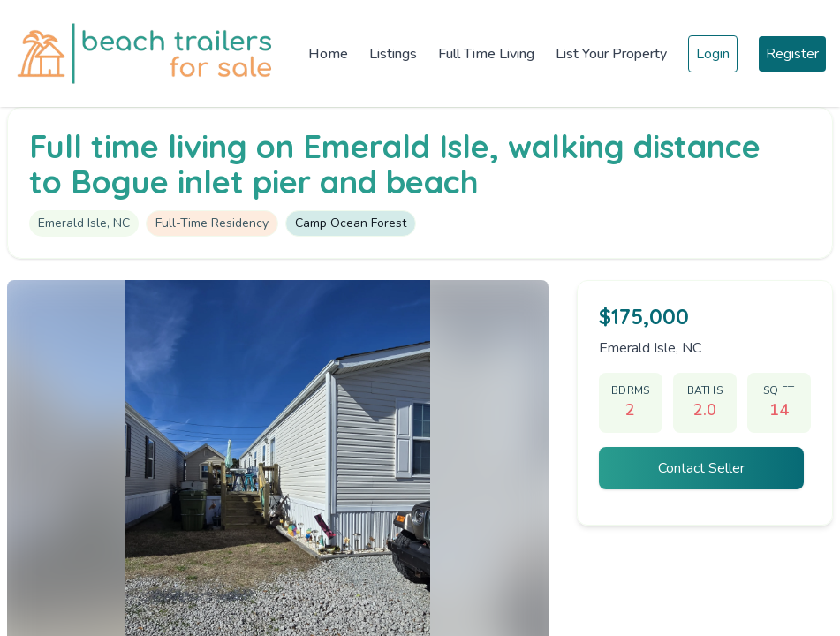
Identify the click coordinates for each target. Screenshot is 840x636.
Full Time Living (486, 54)
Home (328, 54)
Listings (393, 54)
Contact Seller (701, 468)
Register (792, 54)
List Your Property (611, 54)
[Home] (149, 53)
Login (713, 54)
